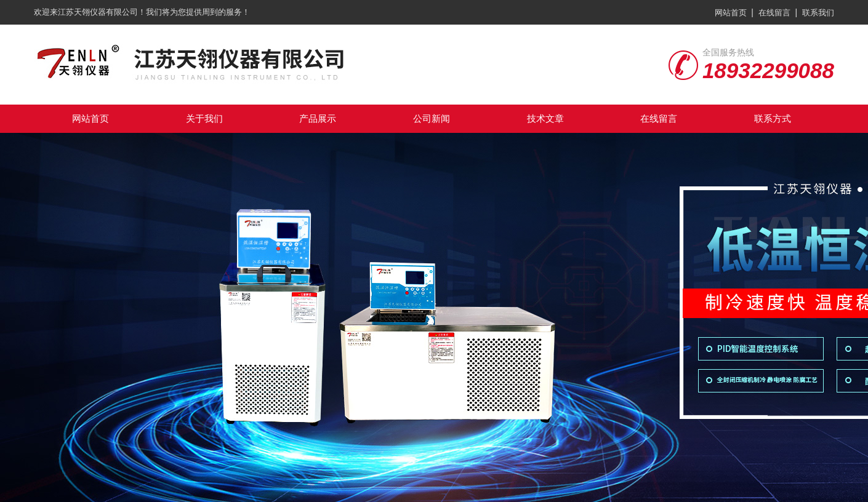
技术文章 (545, 118)
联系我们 (818, 13)
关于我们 (204, 118)
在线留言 (774, 13)
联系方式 (773, 118)
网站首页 (731, 13)
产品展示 (318, 118)
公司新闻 (432, 118)
